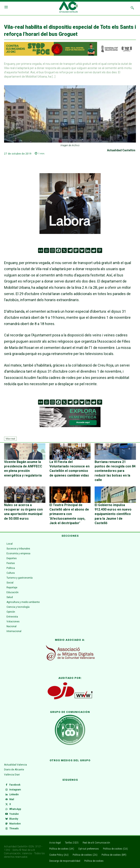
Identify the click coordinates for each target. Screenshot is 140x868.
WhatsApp (15, 809)
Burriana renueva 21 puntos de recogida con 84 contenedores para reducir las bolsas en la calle (115, 471)
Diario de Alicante (14, 770)
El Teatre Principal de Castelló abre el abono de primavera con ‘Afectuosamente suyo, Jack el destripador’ (69, 514)
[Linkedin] (88, 250)
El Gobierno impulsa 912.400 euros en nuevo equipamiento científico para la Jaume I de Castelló (113, 514)
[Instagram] (52, 250)
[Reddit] (94, 250)
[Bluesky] (82, 250)
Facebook (15, 785)
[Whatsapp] (46, 250)
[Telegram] (70, 250)
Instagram (15, 790)
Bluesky (14, 819)
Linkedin (14, 794)
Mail (12, 799)
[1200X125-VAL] (70, 49)
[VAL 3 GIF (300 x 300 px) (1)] (70, 204)
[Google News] (41, 250)
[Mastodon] (76, 250)
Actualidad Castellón (121, 150)
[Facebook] (58, 250)
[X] (64, 250)
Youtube (14, 814)
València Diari (12, 775)
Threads (14, 829)
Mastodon (15, 824)
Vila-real (10, 439)
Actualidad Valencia (15, 765)
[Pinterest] (100, 250)
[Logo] (68, 8)
